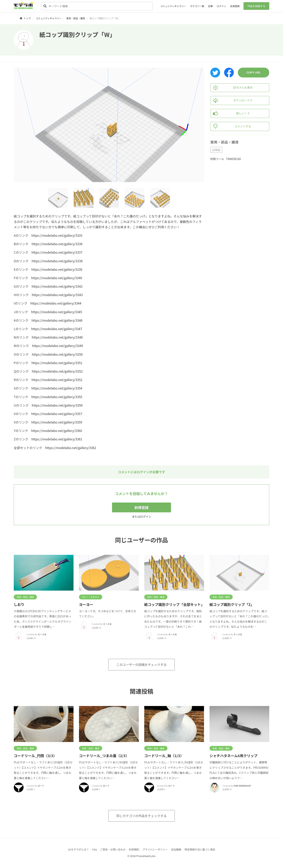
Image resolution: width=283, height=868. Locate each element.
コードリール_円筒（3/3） (35, 756)
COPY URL (254, 73)
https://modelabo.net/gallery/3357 (57, 414)
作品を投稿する (256, 6)
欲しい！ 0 (230, 113)
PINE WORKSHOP (242, 786)
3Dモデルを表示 (232, 88)
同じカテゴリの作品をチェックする (141, 816)
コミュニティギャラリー (173, 6)
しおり (19, 604)
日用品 (216, 150)
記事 (210, 6)
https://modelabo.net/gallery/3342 (57, 286)
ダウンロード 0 (231, 100)
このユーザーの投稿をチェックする (141, 665)
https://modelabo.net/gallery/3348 (57, 337)
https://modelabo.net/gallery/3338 (57, 261)
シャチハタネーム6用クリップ (233, 756)
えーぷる (42, 634)
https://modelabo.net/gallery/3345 (57, 312)
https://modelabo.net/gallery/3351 (57, 363)
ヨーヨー (86, 604)
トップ (27, 18)
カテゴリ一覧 (197, 6)
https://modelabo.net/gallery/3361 (57, 439)
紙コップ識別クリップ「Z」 (232, 604)
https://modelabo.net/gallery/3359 (57, 422)
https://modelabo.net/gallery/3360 (57, 431)
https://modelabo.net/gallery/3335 (57, 235)
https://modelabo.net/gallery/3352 (57, 371)
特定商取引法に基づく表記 (200, 849)
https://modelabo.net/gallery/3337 (57, 252)
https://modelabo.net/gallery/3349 (57, 346)
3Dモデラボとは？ (78, 849)
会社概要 (176, 849)
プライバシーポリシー (155, 849)
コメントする (231, 126)
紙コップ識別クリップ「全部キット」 (174, 604)
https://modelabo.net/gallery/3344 (56, 303)
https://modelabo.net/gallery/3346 (57, 320)
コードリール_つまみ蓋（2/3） (104, 756)
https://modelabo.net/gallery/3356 (57, 405)
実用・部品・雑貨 (76, 18)
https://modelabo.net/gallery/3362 (71, 448)
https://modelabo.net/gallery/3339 (57, 269)
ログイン (221, 6)
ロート (41, 786)
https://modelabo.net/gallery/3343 (57, 295)
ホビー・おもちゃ (91, 597)
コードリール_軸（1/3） (164, 756)
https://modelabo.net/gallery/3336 (57, 244)
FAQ (95, 849)
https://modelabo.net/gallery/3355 (57, 397)
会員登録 (235, 6)
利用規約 (134, 849)
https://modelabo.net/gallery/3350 (57, 354)
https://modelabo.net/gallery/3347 (57, 329)
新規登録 (141, 507)
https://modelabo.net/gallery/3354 (57, 388)
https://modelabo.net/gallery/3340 (57, 278)
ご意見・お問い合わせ (113, 849)
